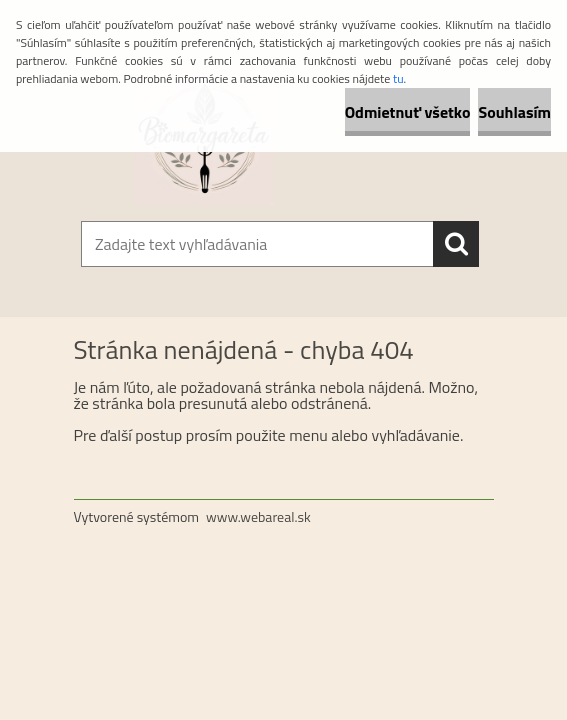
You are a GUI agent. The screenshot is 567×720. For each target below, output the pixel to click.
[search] (456, 244)
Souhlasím (514, 112)
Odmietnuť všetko (408, 112)
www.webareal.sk (258, 516)
